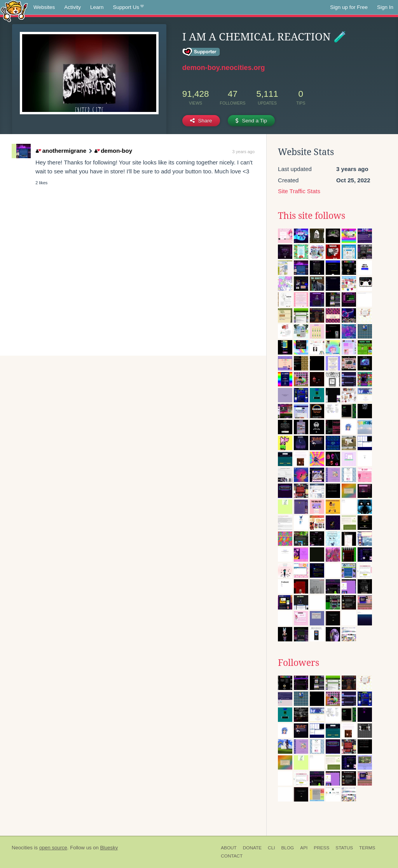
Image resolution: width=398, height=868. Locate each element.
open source (53, 848)
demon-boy (113, 151)
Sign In (385, 7)
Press (321, 848)
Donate (252, 848)
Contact (232, 856)
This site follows (312, 216)
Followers (298, 663)
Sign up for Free (349, 7)
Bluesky (109, 848)
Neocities (22, 848)
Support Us (128, 7)
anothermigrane (61, 151)
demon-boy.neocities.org (224, 68)
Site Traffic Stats (299, 191)
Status (344, 848)
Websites (44, 7)
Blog (287, 848)
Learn (97, 7)
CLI (271, 848)
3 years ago (244, 152)
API (304, 848)
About (229, 848)
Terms (367, 848)
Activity (72, 7)
